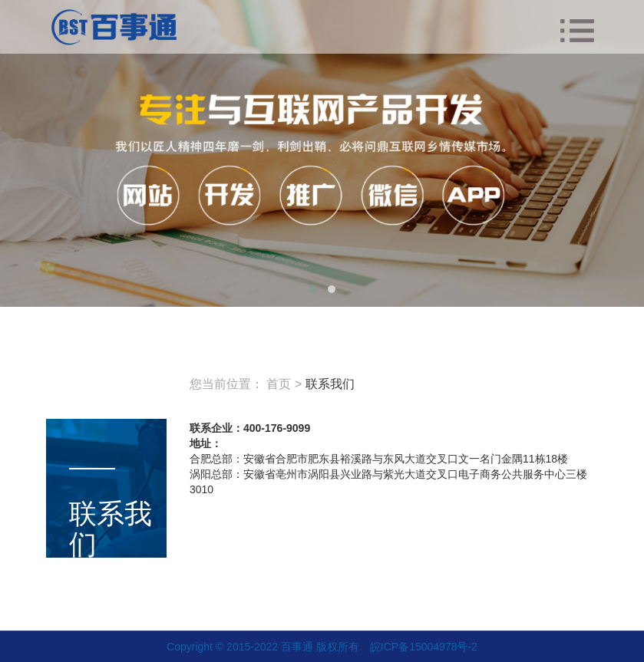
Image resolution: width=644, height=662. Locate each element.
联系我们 (330, 384)
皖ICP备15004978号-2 (424, 647)
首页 (279, 384)
